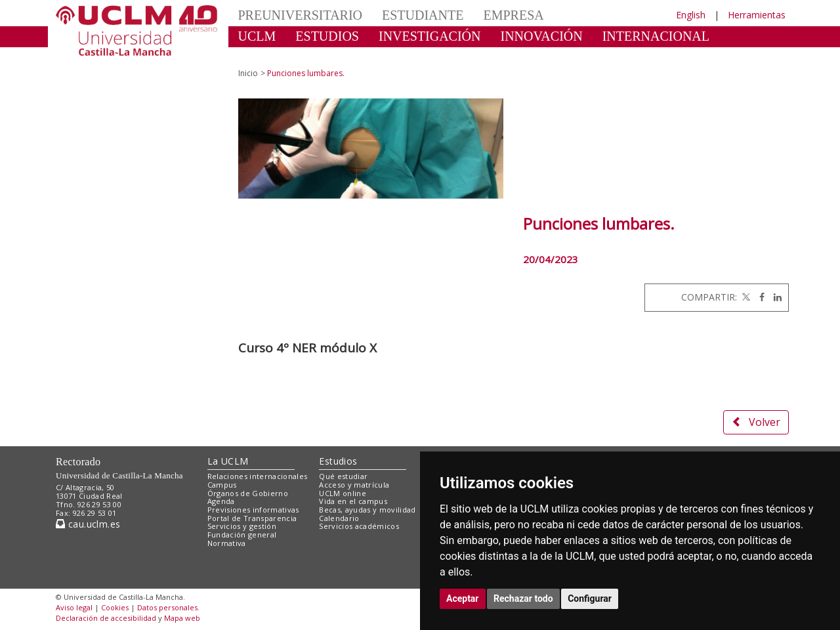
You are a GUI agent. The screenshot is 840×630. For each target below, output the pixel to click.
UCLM (257, 36)
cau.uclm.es (88, 524)
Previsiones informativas (253, 510)
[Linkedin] (774, 297)
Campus (222, 485)
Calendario (339, 518)
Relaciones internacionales (258, 476)
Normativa (227, 543)
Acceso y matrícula (354, 485)
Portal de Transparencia (252, 518)
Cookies (115, 607)
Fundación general (242, 535)
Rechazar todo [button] (523, 598)
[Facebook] (759, 297)
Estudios (338, 461)
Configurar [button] (590, 598)
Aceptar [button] (463, 598)
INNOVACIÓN (542, 36)
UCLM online (343, 493)
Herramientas (757, 15)
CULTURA (269, 56)
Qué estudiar (343, 476)
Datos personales (167, 607)
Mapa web (182, 618)
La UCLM (228, 461)
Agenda (221, 501)
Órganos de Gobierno (248, 493)
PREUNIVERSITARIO (301, 15)
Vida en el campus (353, 501)
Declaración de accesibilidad (106, 618)
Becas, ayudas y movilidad (367, 510)
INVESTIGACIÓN (430, 36)
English (691, 15)
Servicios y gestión (242, 526)
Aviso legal (74, 607)
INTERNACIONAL (656, 36)
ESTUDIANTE (423, 15)
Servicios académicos (359, 526)
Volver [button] (756, 422)
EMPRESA (513, 15)
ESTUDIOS (327, 36)
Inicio (248, 73)
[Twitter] (745, 297)
